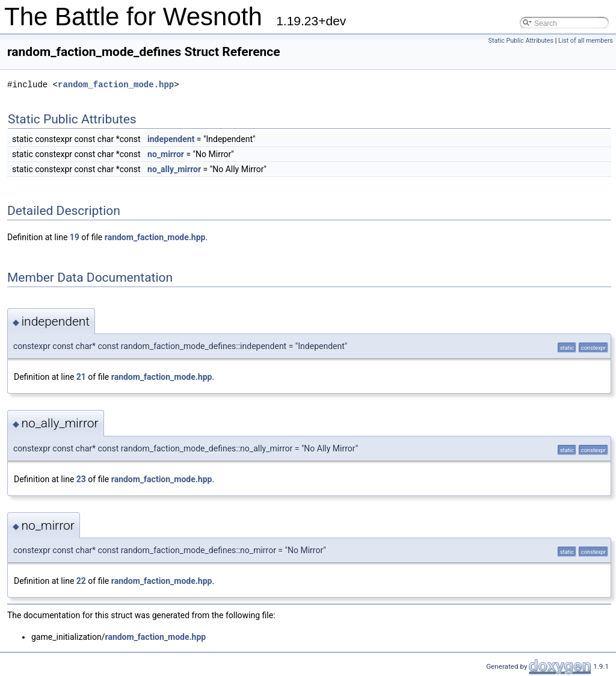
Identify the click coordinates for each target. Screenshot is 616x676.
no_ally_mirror (174, 169)
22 (81, 581)
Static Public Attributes (521, 41)
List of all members (586, 41)
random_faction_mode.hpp (116, 85)
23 (81, 479)
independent (171, 139)
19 (75, 237)
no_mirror (166, 154)
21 (81, 377)
